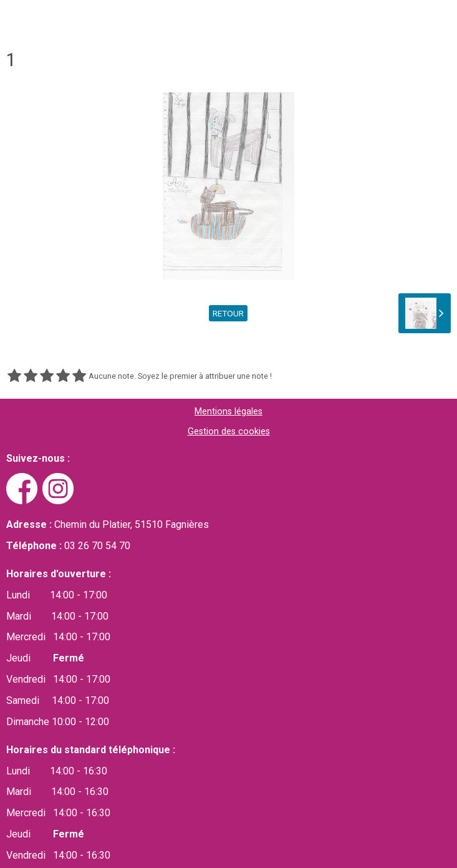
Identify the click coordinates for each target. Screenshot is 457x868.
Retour (228, 313)
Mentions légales (228, 412)
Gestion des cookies (229, 432)
